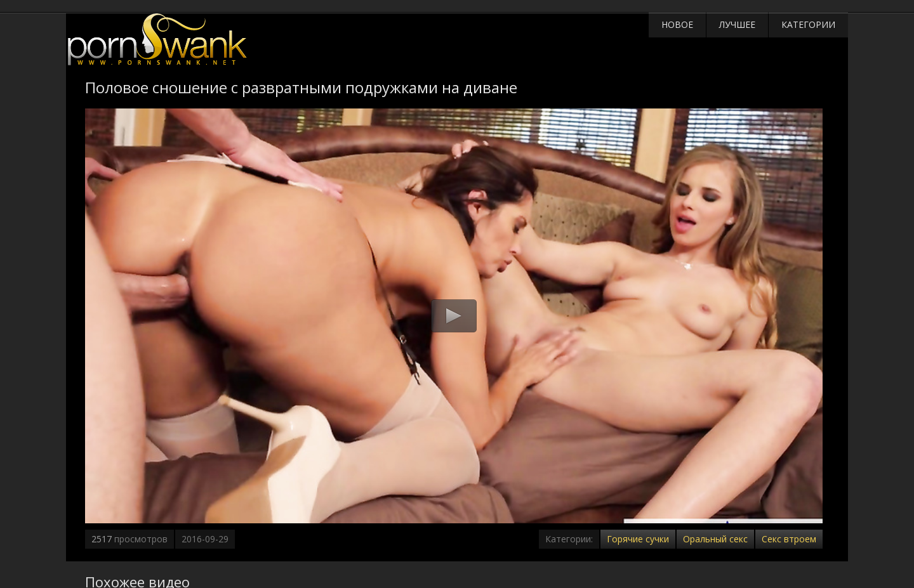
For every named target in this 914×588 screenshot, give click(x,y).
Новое (677, 24)
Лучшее (737, 24)
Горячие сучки (638, 539)
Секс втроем (789, 539)
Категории (808, 24)
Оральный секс (715, 539)
